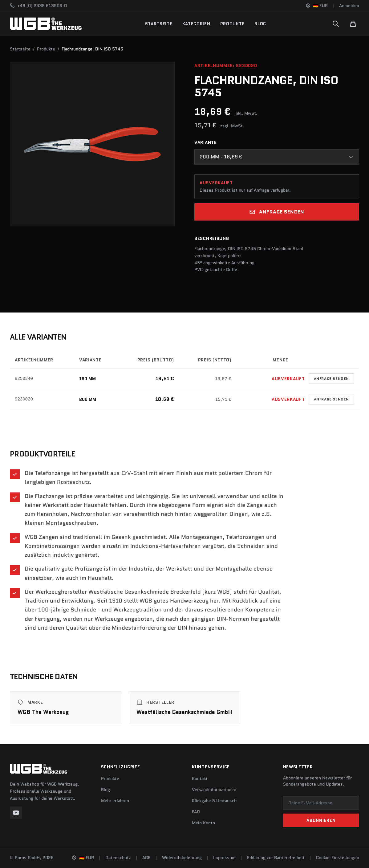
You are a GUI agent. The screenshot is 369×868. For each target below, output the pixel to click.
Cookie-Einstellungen (338, 858)
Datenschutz (118, 858)
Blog (260, 24)
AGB (146, 858)
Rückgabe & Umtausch (214, 801)
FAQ (196, 812)
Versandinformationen (214, 790)
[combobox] (277, 157)
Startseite (159, 24)
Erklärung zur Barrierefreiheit (276, 858)
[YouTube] (16, 813)
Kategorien (196, 24)
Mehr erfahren (115, 801)
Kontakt (200, 778)
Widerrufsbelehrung (182, 858)
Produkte (233, 24)
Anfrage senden (277, 212)
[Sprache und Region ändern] (317, 6)
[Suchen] (336, 24)
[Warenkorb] (353, 24)
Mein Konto (203, 823)
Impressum (224, 858)
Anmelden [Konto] (349, 6)
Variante (206, 142)
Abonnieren (321, 820)
